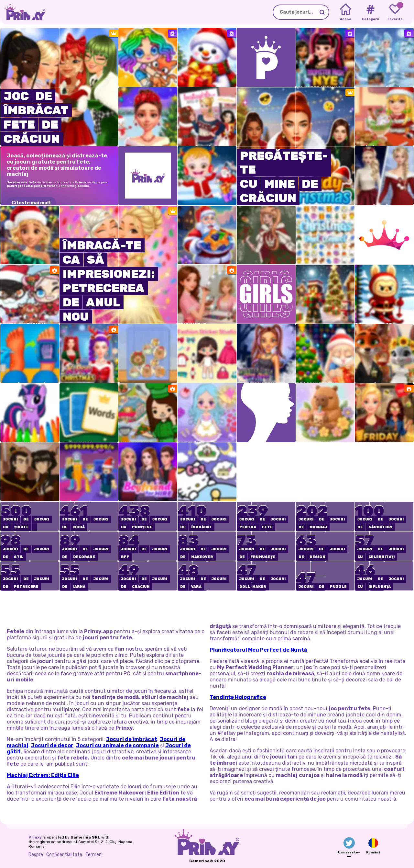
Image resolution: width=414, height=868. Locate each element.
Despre (36, 855)
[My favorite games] (395, 12)
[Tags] (370, 12)
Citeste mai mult (31, 203)
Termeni (94, 855)
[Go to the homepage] (23, 12)
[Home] (346, 12)
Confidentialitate (64, 855)
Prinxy (35, 837)
